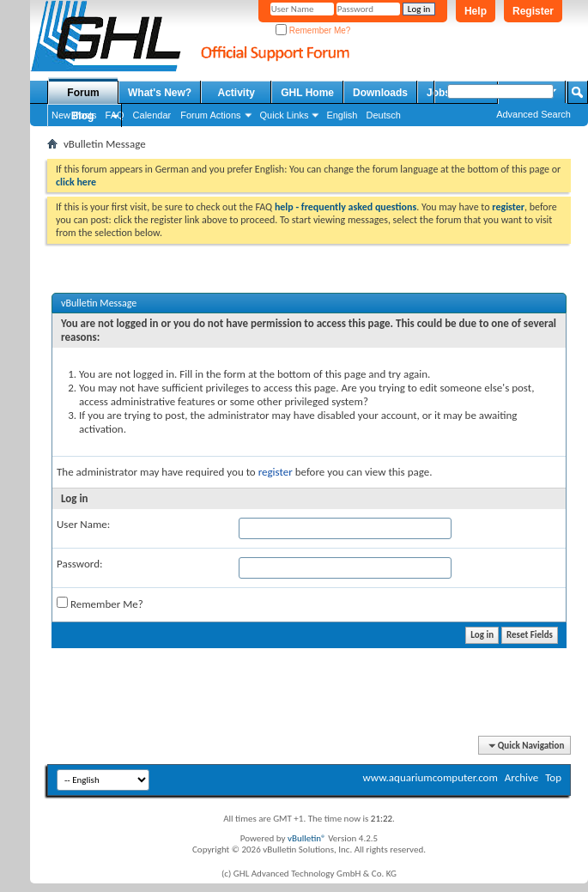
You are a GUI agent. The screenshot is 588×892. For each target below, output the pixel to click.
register (276, 472)
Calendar (152, 115)
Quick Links (285, 115)
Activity (236, 93)
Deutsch (383, 115)
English (342, 115)
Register (533, 11)
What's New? (160, 93)
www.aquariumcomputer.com (430, 777)
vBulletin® (307, 838)
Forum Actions (210, 115)
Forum (83, 93)
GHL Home (307, 93)
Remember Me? (313, 30)
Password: (79, 564)
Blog (83, 116)
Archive (521, 777)
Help (476, 11)
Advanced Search (533, 114)
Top (553, 777)
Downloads (380, 93)
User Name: (83, 524)
